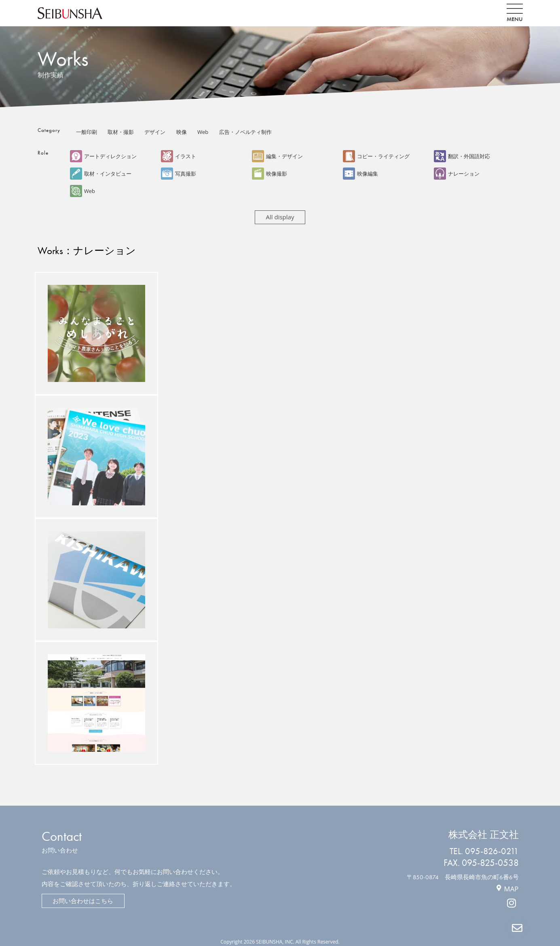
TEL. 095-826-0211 (484, 850)
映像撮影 (269, 174)
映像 (182, 132)
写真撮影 (179, 174)
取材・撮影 (121, 132)
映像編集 (360, 174)
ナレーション (457, 174)
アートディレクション (103, 156)
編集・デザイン (277, 156)
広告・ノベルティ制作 (245, 132)
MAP (511, 887)
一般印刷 (87, 132)
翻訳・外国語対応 (462, 156)
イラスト (179, 156)
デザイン (155, 132)
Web (203, 132)
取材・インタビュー (101, 174)
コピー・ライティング (376, 156)
